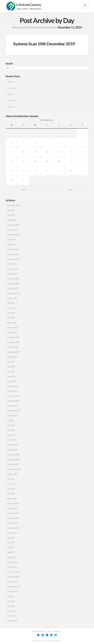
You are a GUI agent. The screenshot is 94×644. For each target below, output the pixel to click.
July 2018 (11, 479)
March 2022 (12, 264)
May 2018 (11, 489)
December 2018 (13, 454)
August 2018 (12, 474)
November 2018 (13, 459)
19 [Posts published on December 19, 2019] (47, 161)
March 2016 (12, 616)
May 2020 (11, 371)
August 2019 (12, 415)
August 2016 (12, 591)
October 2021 (13, 288)
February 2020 (13, 386)
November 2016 (13, 577)
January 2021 (12, 332)
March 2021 (12, 323)
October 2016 (13, 582)
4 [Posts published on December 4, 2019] (35, 142)
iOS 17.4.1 (12, 101)
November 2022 (13, 254)
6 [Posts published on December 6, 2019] (59, 142)
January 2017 (12, 567)
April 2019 (11, 435)
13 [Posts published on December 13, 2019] (59, 152)
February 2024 (13, 225)
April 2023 (11, 244)
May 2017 (11, 547)
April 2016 (11, 611)
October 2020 (13, 347)
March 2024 (12, 220)
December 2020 (13, 337)
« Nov (23, 190)
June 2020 (11, 366)
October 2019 (13, 406)
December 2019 (13, 396)
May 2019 (11, 430)
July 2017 (11, 538)
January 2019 (12, 450)
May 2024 (11, 210)
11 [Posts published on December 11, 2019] (35, 152)
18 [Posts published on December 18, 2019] (35, 161)
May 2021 (11, 313)
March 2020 (12, 381)
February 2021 (13, 327)
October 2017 (13, 523)
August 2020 (12, 357)
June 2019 (11, 425)
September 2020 (14, 352)
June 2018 (11, 484)
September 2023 (14, 235)
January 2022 (12, 274)
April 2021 (11, 318)
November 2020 (13, 342)
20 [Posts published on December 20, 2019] (59, 161)
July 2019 (11, 420)
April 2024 (11, 215)
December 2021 (13, 279)
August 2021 (12, 298)
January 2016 (12, 621)
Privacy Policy (39, 631)
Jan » (71, 190)
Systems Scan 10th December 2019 (44, 44)
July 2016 (11, 596)
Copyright (57, 631)
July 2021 (11, 303)
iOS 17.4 (11, 107)
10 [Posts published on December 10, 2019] (23, 152)
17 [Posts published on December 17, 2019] (23, 161)
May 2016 (11, 606)
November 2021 (13, 283)
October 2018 (13, 464)
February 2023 (13, 249)
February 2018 (13, 503)
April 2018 (11, 494)
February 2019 (13, 445)
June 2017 (11, 542)
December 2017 (13, 513)
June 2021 (11, 308)
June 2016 (11, 601)
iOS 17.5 (11, 94)
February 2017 (13, 562)
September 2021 (14, 293)
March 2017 (12, 557)
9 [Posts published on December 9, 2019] (12, 152)
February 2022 (13, 269)
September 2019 (14, 410)
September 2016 (14, 586)
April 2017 (11, 552)
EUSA (49, 631)
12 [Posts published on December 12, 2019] (47, 152)
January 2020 (12, 391)
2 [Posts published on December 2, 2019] (12, 142)
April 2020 (11, 376)
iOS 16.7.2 (12, 88)
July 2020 (11, 362)
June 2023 (11, 239)
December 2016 (13, 572)
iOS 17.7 (11, 82)
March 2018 (12, 498)
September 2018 (14, 469)
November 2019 (13, 401)
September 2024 (14, 205)
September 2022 (14, 259)
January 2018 (12, 508)
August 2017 (12, 533)
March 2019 (12, 440)
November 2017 (13, 518)
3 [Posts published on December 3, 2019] (23, 142)
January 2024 (12, 230)
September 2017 (14, 528)
